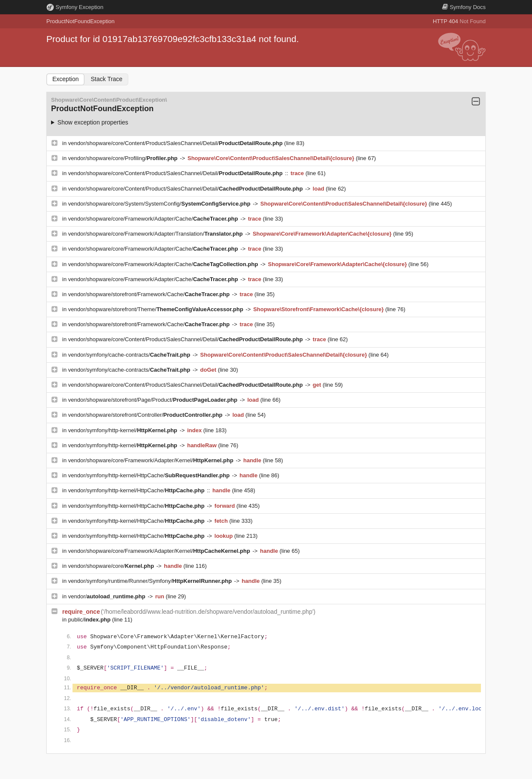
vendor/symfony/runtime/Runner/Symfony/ (151, 581)
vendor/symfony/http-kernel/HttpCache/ (150, 475)
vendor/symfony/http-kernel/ (124, 430)
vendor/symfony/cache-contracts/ (130, 355)
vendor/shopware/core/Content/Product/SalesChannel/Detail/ (176, 143)
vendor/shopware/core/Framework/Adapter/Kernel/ (152, 460)
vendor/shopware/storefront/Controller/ (146, 415)
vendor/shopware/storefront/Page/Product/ (154, 400)
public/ (90, 620)
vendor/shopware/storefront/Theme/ (157, 309)
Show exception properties (93, 122)
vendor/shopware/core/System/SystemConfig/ (160, 204)
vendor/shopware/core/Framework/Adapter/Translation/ (156, 234)
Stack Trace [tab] (106, 79)
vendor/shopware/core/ (112, 566)
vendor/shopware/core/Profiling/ (124, 158)
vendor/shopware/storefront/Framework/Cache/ (150, 294)
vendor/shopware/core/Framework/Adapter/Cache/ (154, 219)
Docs (464, 7)
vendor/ (108, 596)
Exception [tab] (65, 79)
